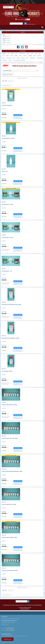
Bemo (28, 53)
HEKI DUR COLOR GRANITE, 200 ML (11, 338)
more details (18, 118)
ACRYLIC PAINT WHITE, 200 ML (9, 405)
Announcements (26, 1)
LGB (36, 53)
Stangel (30, 56)
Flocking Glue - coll (7, 271)
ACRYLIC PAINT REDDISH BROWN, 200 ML (12, 471)
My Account (12, 3)
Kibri (21, 56)
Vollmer (16, 56)
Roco (17, 53)
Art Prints (5, 60)
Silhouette (9, 58)
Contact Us (28, 3)
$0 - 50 (7, 36)
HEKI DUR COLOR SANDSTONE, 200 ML (12, 305)
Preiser (39, 56)
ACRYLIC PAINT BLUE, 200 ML (9, 504)
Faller (8, 56)
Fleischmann (22, 53)
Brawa (12, 53)
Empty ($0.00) (20, 19)
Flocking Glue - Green (7, 204)
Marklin (4, 53)
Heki (6, 40)
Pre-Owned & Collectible (19, 60)
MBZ (35, 56)
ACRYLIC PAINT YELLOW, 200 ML (10, 438)
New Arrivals (18, 1)
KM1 (40, 53)
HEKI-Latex (5, 171)
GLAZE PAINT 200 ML (7, 371)
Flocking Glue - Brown (8, 237)
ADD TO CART (18, 115)
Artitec (25, 56)
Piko (32, 53)
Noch (4, 58)
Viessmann (32, 58)
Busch (18, 58)
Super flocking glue (7, 105)
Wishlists (33, 3)
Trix (8, 53)
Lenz (4, 56)
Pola (12, 56)
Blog (32, 1)
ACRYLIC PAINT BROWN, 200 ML (10, 570)
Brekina (23, 58)
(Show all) (8, 39)
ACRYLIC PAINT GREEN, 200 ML (9, 537)
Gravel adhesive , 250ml (8, 138)
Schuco (10, 60)
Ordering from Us (20, 3)
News (12, 1)
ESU (27, 58)
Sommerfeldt (40, 58)
